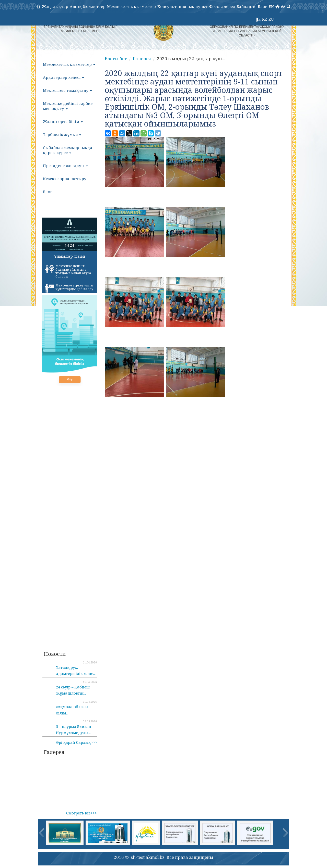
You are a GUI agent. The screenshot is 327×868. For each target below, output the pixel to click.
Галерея (142, 59)
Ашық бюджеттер (88, 6)
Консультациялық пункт (182, 6)
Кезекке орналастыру (65, 179)
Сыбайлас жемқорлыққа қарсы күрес (68, 150)
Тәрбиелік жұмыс (62, 134)
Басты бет (116, 59)
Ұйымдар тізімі (70, 256)
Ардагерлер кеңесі (63, 77)
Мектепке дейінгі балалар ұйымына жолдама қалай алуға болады (68, 271)
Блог (262, 6)
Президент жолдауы (65, 166)
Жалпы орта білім (63, 121)
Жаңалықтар (55, 6)
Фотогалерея (222, 6)
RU (271, 19)
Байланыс (246, 6)
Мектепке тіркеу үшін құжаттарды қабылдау (69, 288)
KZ (265, 19)
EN (271, 6)
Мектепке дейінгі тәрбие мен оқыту (68, 106)
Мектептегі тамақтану (67, 90)
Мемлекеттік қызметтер (131, 6)
